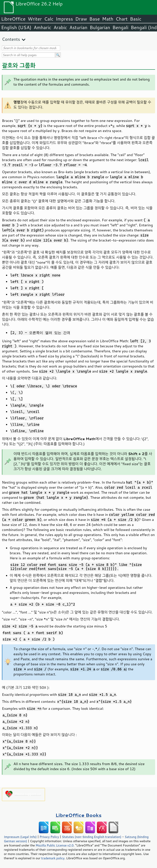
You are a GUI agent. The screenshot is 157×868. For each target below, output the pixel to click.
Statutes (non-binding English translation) (91, 837)
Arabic (60, 27)
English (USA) (16, 27)
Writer (35, 19)
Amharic (42, 27)
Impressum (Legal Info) (20, 837)
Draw (81, 19)
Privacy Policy (49, 837)
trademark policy (53, 858)
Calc (49, 19)
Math (108, 19)
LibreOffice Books (78, 815)
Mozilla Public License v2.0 (55, 845)
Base (95, 19)
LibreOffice (13, 19)
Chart (122, 19)
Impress (64, 19)
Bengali (120, 27)
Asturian (78, 27)
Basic (136, 19)
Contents (11, 39)
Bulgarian (100, 27)
